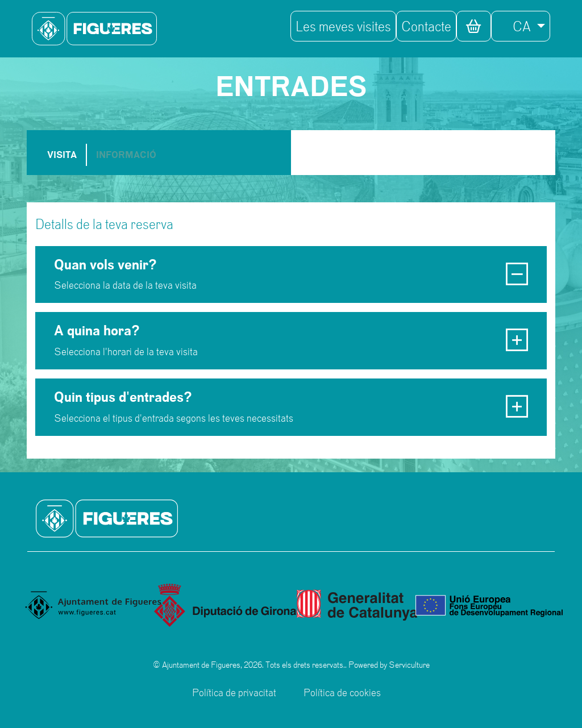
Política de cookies (342, 692)
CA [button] (515, 26)
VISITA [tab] (62, 155)
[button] (474, 26)
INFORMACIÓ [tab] (126, 155)
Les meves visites (343, 26)
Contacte (426, 26)
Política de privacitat (234, 692)
